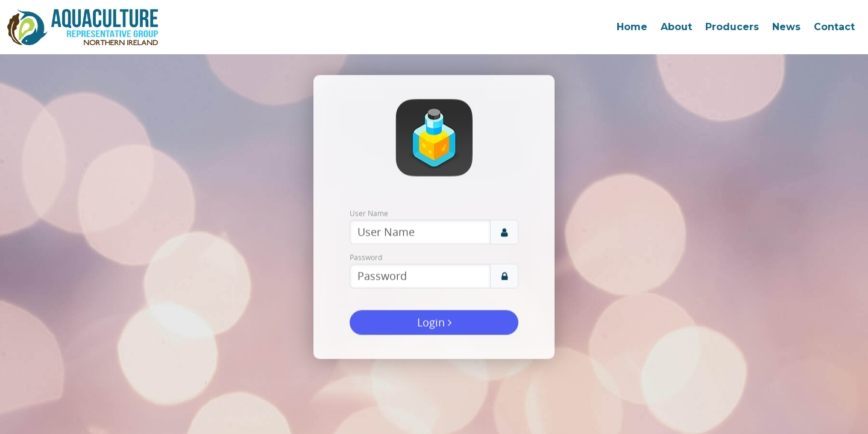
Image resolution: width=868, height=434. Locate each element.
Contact (834, 27)
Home (632, 27)
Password (366, 257)
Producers (732, 27)
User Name (369, 213)
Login (434, 322)
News (786, 27)
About (676, 27)
